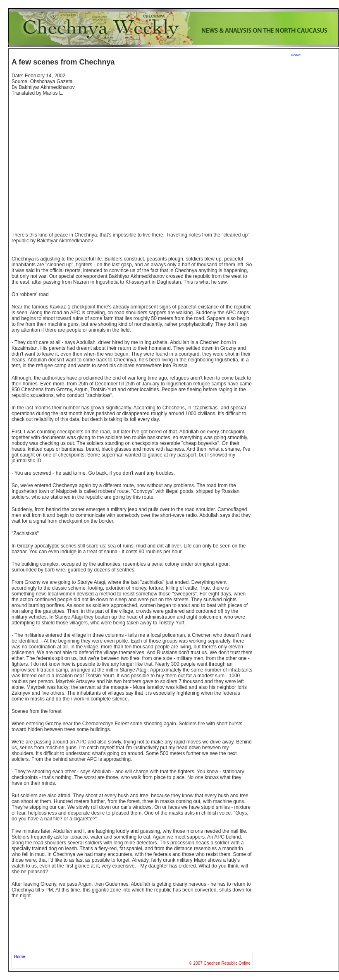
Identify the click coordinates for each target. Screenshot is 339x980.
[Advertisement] (81, 160)
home (296, 55)
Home (20, 957)
